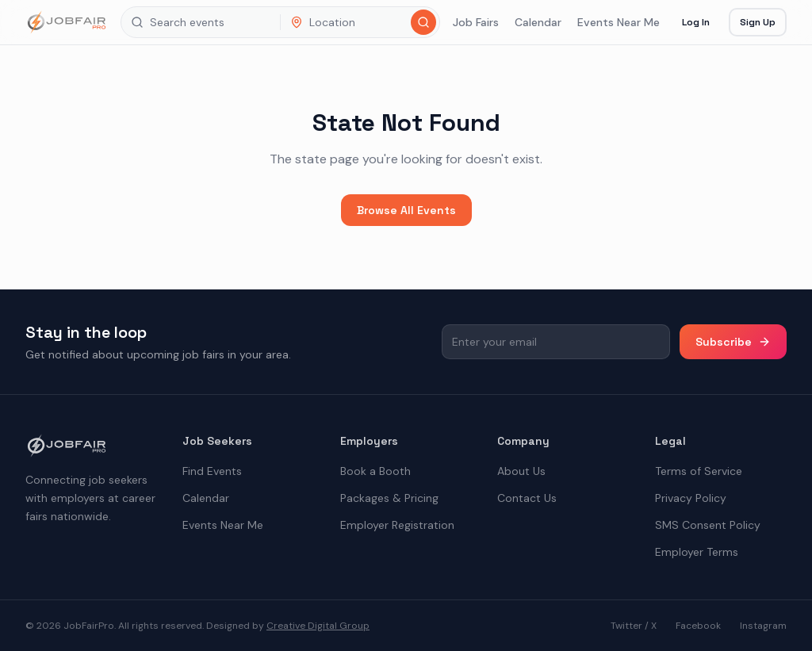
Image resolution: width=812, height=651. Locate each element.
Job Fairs (476, 22)
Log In (696, 22)
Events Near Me (619, 22)
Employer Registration (397, 525)
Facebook (698, 626)
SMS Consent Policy (708, 525)
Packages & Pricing (389, 498)
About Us (521, 471)
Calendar (538, 22)
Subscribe (733, 342)
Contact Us (527, 498)
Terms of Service (699, 471)
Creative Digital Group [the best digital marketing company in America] (318, 626)
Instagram (763, 626)
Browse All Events (406, 210)
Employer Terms (697, 552)
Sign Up (758, 22)
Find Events (212, 471)
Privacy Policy (691, 498)
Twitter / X (634, 626)
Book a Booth (375, 471)
